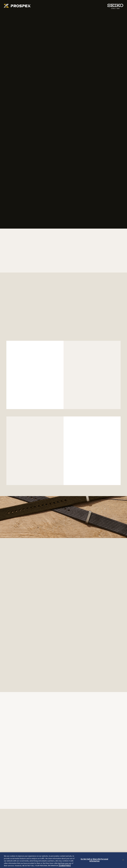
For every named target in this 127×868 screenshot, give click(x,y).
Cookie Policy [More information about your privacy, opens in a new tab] (65, 865)
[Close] (123, 860)
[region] (63, 860)
